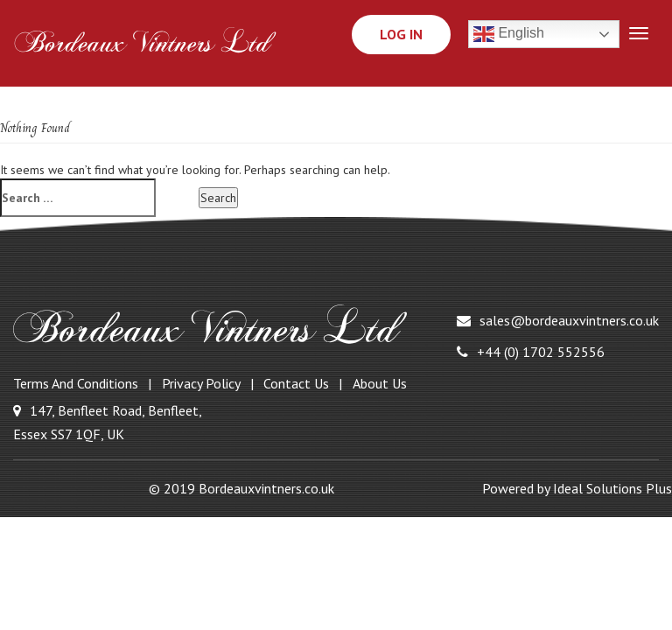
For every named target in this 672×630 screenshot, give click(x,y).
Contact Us (296, 383)
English (509, 34)
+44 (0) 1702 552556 (531, 352)
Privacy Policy (201, 383)
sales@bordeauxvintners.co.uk (558, 320)
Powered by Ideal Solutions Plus (577, 488)
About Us (380, 383)
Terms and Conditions (76, 383)
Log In (401, 34)
